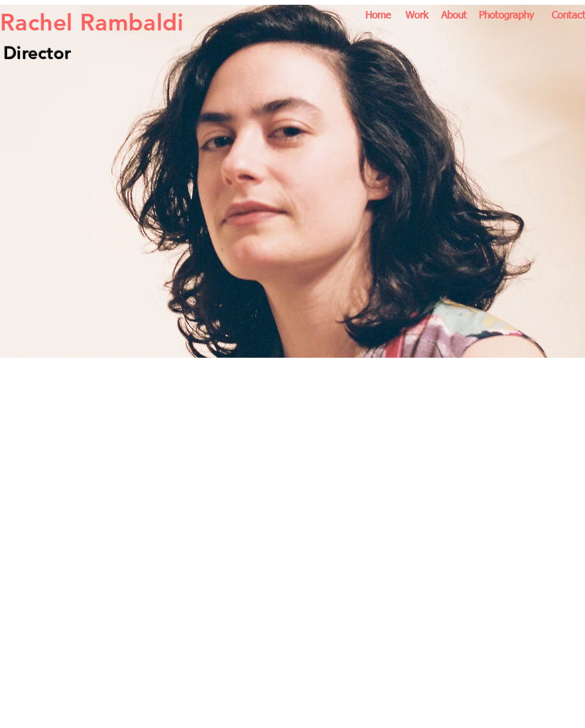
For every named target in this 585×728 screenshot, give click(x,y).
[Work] (416, 16)
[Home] (378, 16)
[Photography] (506, 16)
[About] (454, 16)
